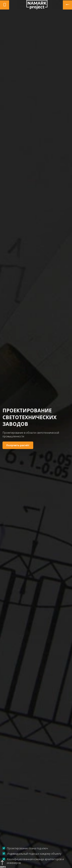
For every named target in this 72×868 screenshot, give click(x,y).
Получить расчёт (18, 445)
